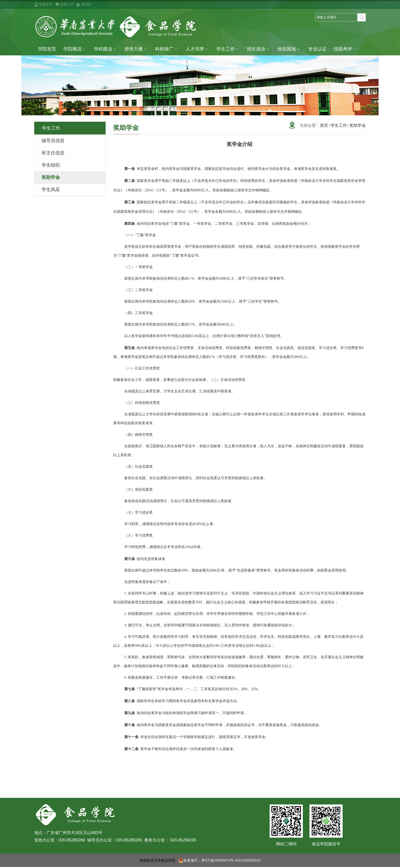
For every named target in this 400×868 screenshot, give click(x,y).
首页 (324, 125)
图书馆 (86, 4)
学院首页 (47, 49)
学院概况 (75, 49)
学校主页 (46, 4)
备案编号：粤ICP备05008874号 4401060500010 (220, 860)
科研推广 (167, 49)
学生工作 (228, 49)
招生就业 (259, 49)
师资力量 (136, 49)
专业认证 (317, 49)
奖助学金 (358, 125)
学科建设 (106, 49)
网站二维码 (286, 844)
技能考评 (345, 49)
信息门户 (67, 4)
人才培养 (197, 49)
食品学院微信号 (326, 844)
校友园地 (289, 49)
